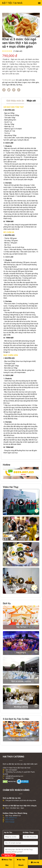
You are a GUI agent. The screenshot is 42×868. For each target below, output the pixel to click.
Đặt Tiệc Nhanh (21, 862)
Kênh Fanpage (10, 822)
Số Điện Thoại (28, 832)
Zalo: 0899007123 (11, 818)
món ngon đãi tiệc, (9, 85)
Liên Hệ (35, 862)
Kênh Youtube (10, 820)
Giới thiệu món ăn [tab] (15, 101)
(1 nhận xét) (18, 51)
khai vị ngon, (23, 82)
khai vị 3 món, (30, 80)
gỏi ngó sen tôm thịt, (10, 82)
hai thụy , (20, 85)
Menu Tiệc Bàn (7, 862)
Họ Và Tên (8, 832)
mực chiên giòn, (33, 82)
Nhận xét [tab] (31, 101)
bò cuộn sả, (20, 80)
